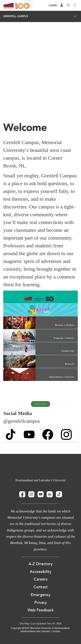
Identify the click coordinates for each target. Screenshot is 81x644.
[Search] (68, 5)
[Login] (53, 6)
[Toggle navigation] (75, 5)
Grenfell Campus (16, 16)
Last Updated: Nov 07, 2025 (46, 624)
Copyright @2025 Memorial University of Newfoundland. (40, 628)
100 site (25, 5)
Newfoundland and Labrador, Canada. (41, 631)
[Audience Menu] (62, 5)
